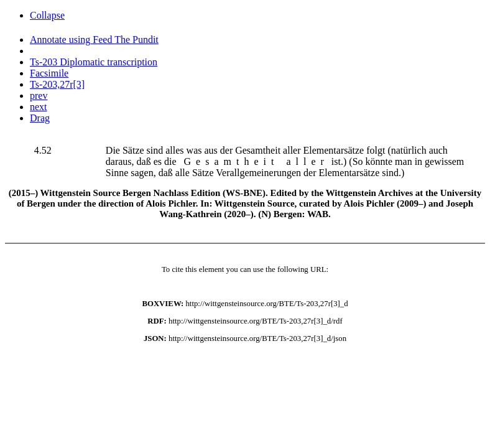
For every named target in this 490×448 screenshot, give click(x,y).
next (39, 107)
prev (39, 96)
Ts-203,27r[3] (57, 84)
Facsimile (49, 73)
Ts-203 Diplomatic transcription (94, 62)
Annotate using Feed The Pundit (94, 40)
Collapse (47, 15)
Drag (40, 118)
